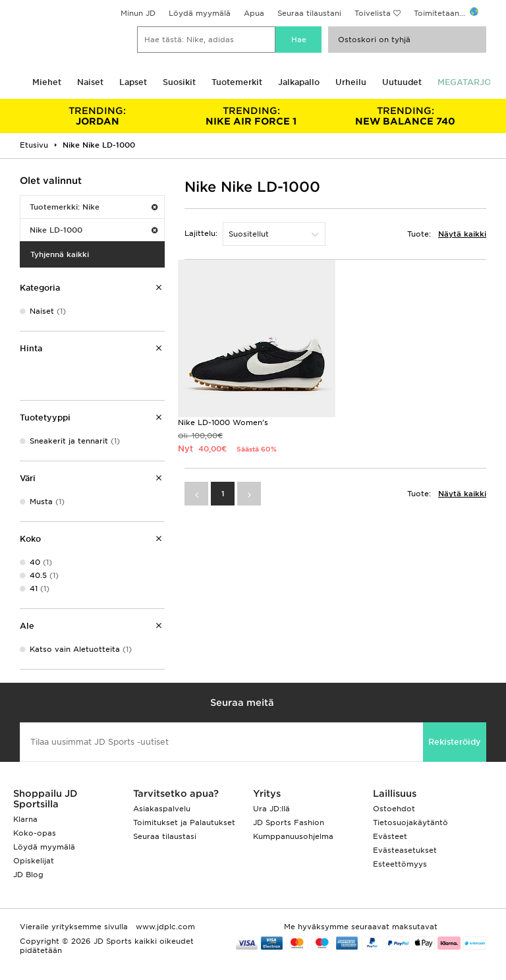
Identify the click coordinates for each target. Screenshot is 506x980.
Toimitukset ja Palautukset (184, 822)
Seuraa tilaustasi (165, 836)
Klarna (25, 819)
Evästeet (390, 836)
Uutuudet (402, 82)
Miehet (47, 82)
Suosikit (179, 82)
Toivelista (373, 13)
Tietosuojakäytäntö (410, 822)
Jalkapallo (299, 82)
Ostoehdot (394, 809)
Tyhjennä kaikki (60, 254)
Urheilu (351, 82)
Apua (254, 13)
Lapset (133, 82)
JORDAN (98, 116)
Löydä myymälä (200, 13)
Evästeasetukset (405, 850)
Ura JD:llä (271, 809)
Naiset (90, 82)
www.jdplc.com (164, 927)
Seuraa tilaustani (309, 13)
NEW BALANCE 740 (405, 116)
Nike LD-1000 (94, 230)
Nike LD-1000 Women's (223, 422)
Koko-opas (35, 833)
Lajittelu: (201, 233)
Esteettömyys (400, 864)
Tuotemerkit (237, 82)
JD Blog (28, 875)
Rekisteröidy (455, 742)
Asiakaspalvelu (162, 809)
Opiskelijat (34, 861)
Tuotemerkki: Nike (94, 207)
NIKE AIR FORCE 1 (252, 116)
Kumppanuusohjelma (293, 836)
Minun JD (138, 13)
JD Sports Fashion (289, 822)
